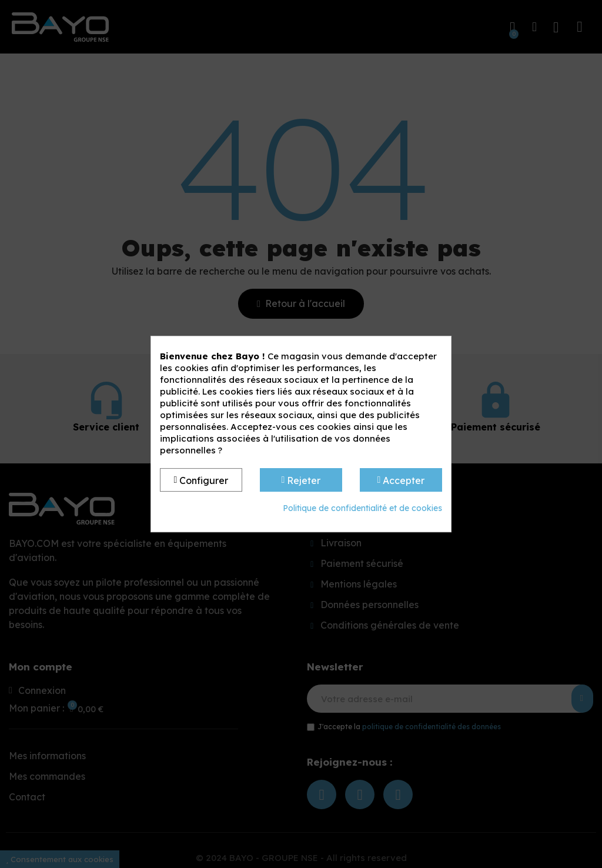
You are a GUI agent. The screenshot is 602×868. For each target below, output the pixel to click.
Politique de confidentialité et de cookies (362, 508)
